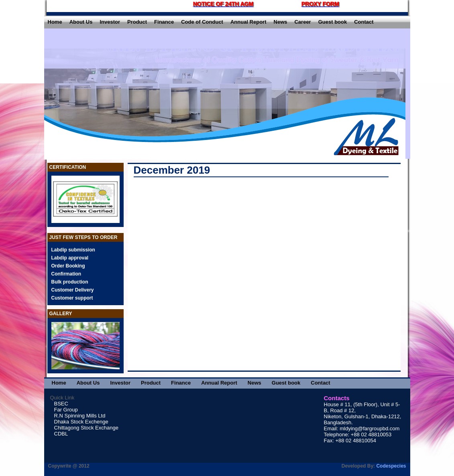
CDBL (61, 434)
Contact (364, 22)
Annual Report (248, 22)
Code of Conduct (202, 22)
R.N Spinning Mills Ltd (80, 416)
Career (302, 22)
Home (55, 22)
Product (137, 22)
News (281, 22)
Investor (110, 22)
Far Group (66, 410)
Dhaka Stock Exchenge (81, 422)
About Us (81, 22)
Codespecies (391, 466)
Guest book (333, 22)
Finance (164, 22)
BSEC (61, 404)
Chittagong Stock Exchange (86, 428)
